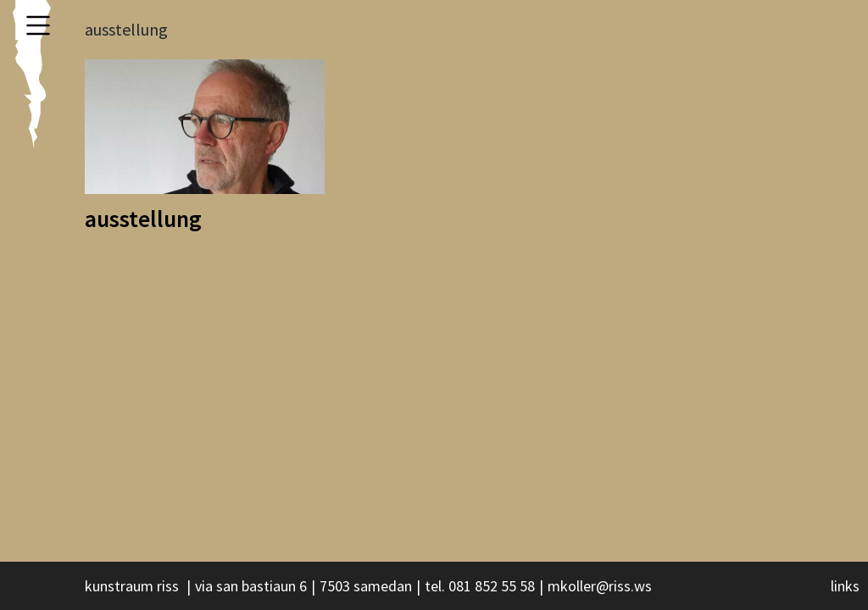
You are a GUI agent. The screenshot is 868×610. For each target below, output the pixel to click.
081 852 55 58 (492, 586)
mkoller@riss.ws (600, 586)
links (845, 586)
